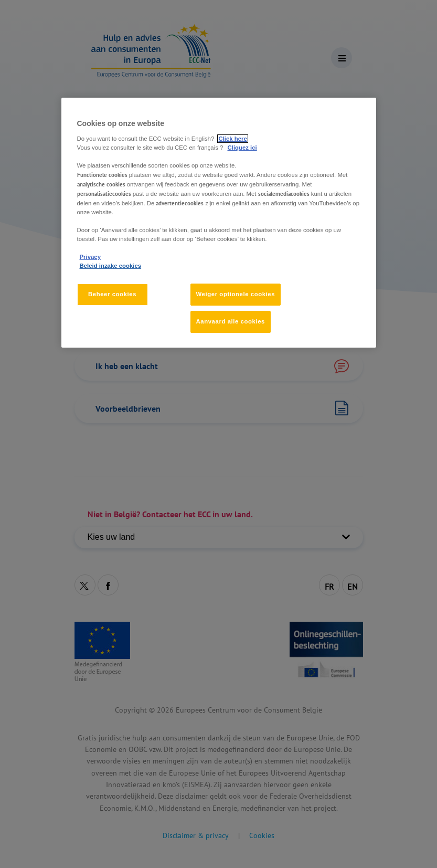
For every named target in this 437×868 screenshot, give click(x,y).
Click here (232, 139)
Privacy (90, 257)
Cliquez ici (242, 148)
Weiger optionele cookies (236, 295)
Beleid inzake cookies (111, 266)
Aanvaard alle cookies (231, 321)
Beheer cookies (112, 295)
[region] (219, 223)
